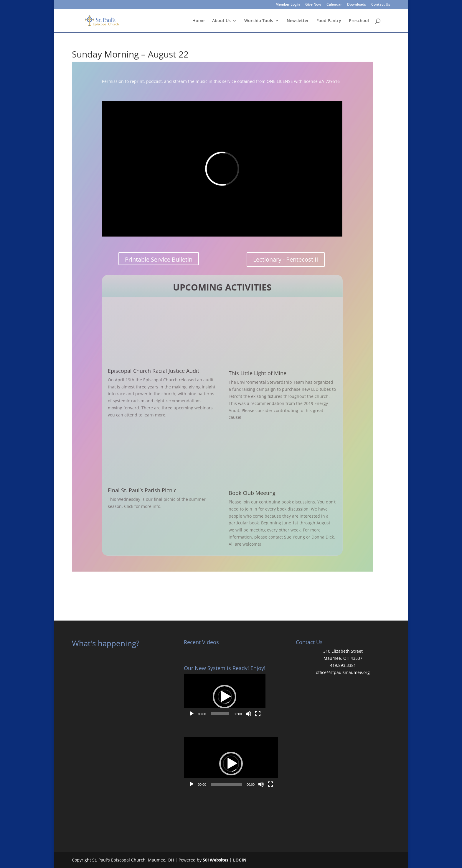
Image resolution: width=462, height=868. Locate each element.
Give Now (313, 5)
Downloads (357, 5)
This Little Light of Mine (258, 373)
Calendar (334, 5)
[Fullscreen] (258, 714)
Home (198, 21)
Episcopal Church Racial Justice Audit (154, 371)
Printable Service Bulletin (159, 259)
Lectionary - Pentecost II (286, 259)
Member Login (288, 5)
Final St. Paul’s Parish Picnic (142, 490)
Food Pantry (329, 21)
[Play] (192, 714)
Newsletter (298, 21)
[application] (225, 697)
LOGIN (240, 860)
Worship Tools (259, 21)
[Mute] (248, 714)
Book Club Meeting (252, 493)
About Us (221, 21)
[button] (225, 697)
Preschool (359, 21)
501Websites (216, 860)
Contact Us (381, 5)
